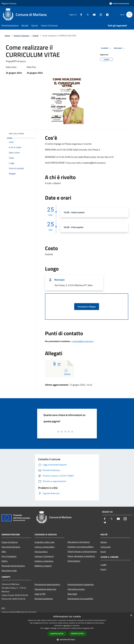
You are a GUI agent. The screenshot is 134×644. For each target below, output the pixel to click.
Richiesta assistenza (44, 599)
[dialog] (67, 628)
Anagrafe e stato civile (44, 542)
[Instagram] (99, 15)
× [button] (131, 615)
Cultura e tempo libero (44, 547)
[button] (67, 640)
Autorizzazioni (74, 561)
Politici (5, 561)
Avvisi (103, 552)
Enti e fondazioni (9, 556)
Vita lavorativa (41, 552)
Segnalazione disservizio (45, 589)
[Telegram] (106, 15)
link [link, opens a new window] (92, 628)
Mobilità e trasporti (43, 566)
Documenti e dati (9, 570)
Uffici (4, 552)
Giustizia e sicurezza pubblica (80, 547)
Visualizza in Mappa (87, 307)
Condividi (106, 48)
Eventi (36, 36)
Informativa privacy (76, 589)
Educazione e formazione (79, 542)
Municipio (60, 280)
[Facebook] (80, 15)
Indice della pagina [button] (16, 134)
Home (7, 36)
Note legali (72, 594)
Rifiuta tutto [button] (78, 634)
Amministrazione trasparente (81, 584)
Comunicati (106, 547)
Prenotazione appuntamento (47, 584)
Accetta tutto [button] (57, 634)
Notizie (104, 542)
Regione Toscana (9, 3)
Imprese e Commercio (44, 556)
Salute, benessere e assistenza (81, 556)
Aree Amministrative (11, 547)
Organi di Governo (10, 542)
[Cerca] (129, 15)
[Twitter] (86, 15)
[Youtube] (93, 15)
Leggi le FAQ (40, 594)
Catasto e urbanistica (44, 561)
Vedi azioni (120, 48)
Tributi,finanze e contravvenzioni (82, 551)
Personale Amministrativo (13, 566)
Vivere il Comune (22, 36)
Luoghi (104, 565)
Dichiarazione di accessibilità (80, 599)
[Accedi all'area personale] (119, 3)
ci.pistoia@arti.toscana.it (83, 341)
